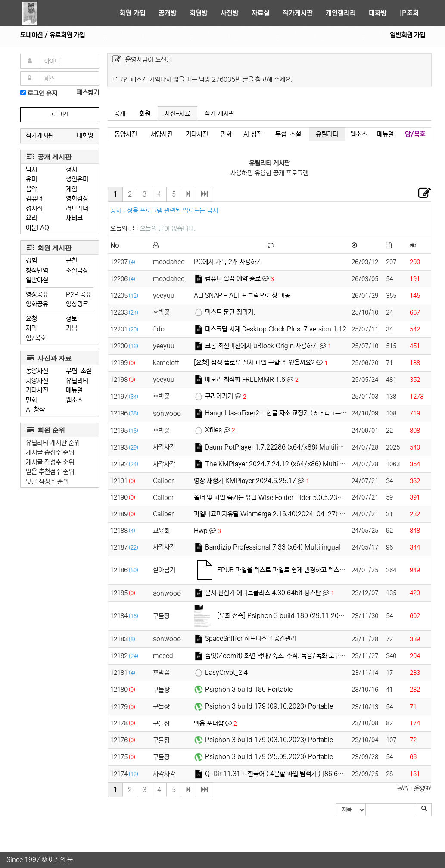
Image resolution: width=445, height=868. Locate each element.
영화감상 (77, 198)
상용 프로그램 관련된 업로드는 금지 (173, 211)
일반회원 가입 (408, 35)
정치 (72, 170)
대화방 (378, 13)
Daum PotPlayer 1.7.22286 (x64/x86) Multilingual (280, 447)
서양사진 (37, 381)
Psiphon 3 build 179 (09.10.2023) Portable (269, 706)
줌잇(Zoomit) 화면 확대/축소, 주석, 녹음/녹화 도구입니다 (281, 656)
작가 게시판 (219, 114)
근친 (72, 261)
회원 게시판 (49, 248)
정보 (72, 319)
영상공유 (37, 295)
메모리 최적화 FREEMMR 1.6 (245, 379)
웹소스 (74, 400)
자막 (31, 328)
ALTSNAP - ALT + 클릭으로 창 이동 (242, 295)
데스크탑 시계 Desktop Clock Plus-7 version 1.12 (276, 329)
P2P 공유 (79, 295)
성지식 (34, 208)
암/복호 (36, 338)
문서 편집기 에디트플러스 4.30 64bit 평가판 (263, 593)
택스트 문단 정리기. (230, 312)
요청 (31, 319)
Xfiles (213, 430)
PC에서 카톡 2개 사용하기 (228, 262)
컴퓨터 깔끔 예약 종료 (233, 279)
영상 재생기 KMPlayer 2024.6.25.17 (245, 481)
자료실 (261, 13)
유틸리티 (77, 381)
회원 (145, 114)
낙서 (31, 170)
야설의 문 (61, 860)
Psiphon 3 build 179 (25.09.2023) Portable (269, 757)
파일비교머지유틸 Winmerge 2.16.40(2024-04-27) (266, 514)
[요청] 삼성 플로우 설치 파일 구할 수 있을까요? (254, 363)
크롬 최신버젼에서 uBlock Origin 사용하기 (261, 346)
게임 (72, 189)
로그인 (60, 114)
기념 (72, 328)
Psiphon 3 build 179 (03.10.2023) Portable (269, 740)
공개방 (168, 13)
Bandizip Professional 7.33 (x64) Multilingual (273, 547)
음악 (31, 189)
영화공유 (37, 304)
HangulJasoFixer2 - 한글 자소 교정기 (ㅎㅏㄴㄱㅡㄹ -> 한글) (287, 413)
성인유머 (77, 179)
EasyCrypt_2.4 (226, 673)
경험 (31, 261)
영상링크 (77, 304)
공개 (120, 114)
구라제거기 (219, 396)
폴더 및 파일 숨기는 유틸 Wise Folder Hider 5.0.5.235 (268, 498)
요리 (31, 218)
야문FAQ (37, 228)
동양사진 (37, 371)
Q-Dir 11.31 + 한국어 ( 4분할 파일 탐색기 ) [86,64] (274, 774)
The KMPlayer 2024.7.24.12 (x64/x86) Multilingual (282, 464)
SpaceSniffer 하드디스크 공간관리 (251, 639)
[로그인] (23, 92)
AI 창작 (35, 410)
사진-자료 (177, 114)
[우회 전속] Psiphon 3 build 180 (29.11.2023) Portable (296, 616)
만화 (31, 400)
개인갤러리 (341, 13)
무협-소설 (79, 371)
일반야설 (37, 280)
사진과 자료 (49, 358)
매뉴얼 (74, 390)
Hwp (201, 531)
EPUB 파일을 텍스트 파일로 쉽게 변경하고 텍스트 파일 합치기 (297, 570)
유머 (31, 179)
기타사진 (37, 390)
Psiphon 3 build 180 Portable (249, 689)
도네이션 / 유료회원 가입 (53, 35)
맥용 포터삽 (209, 723)
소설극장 (77, 270)
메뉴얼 (385, 134)
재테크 (74, 218)
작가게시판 (298, 13)
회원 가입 (132, 13)
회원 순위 (46, 430)
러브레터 (77, 208)
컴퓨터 (34, 198)
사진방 (230, 13)
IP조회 (409, 13)
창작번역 (37, 270)
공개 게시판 (49, 157)
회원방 (199, 13)
